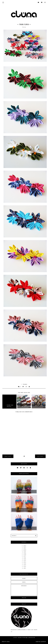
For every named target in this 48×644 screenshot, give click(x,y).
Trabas (25, 384)
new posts (8, 456)
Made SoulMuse (41, 642)
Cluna (8, 642)
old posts (40, 456)
